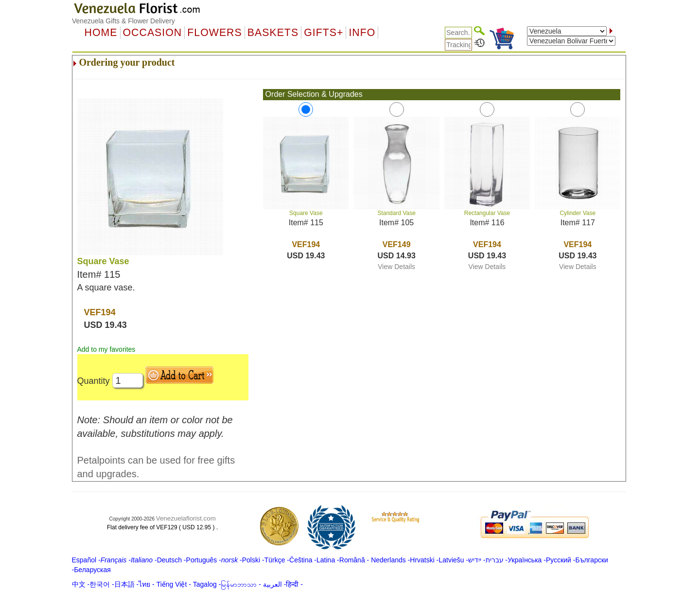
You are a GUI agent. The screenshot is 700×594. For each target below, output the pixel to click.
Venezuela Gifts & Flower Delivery (123, 21)
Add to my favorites (106, 349)
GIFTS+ (324, 33)
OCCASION (153, 33)
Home (101, 33)
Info (362, 33)
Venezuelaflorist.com (186, 518)
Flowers (214, 33)
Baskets (273, 33)
